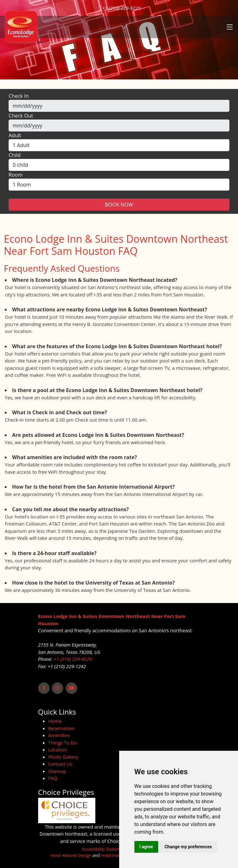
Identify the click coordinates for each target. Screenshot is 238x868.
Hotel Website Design (71, 855)
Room (16, 175)
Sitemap (57, 771)
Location (58, 749)
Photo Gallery (63, 757)
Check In (19, 96)
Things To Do (63, 743)
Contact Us (60, 764)
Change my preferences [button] (188, 847)
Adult (15, 135)
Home (55, 721)
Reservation (61, 728)
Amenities (59, 735)
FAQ (53, 778)
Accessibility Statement (104, 849)
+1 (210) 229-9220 (121, 8)
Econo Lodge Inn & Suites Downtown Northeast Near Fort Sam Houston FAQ (116, 245)
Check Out (21, 116)
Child (15, 155)
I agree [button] (146, 847)
